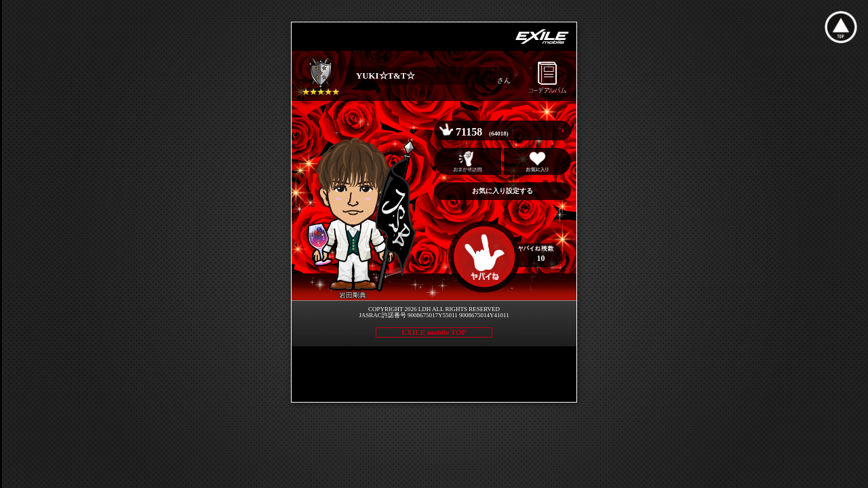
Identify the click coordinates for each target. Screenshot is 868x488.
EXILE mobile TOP (434, 332)
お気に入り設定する (502, 191)
